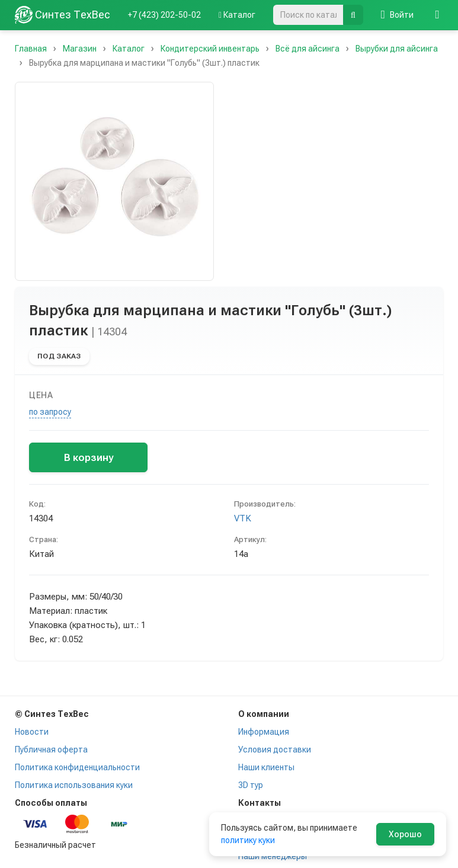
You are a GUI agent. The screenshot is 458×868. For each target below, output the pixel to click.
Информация (264, 732)
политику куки (248, 840)
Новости (32, 732)
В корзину (89, 457)
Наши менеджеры (273, 856)
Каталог (237, 15)
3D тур (251, 785)
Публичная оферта (51, 750)
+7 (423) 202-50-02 (164, 15)
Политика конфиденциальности (77, 767)
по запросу (50, 412)
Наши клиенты (266, 767)
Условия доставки (275, 750)
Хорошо (405, 834)
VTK (243, 518)
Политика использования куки (74, 785)
